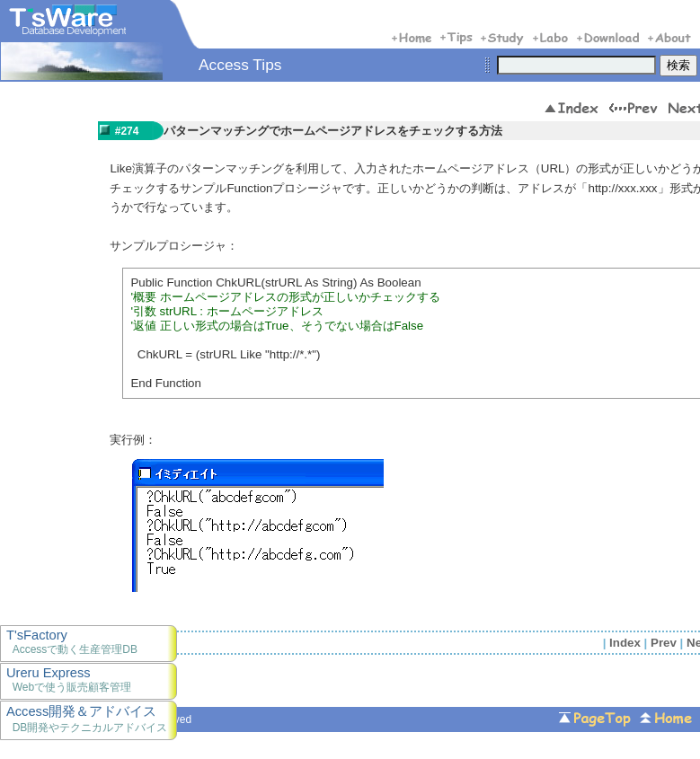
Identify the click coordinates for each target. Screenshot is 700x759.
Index (625, 643)
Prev (664, 643)
